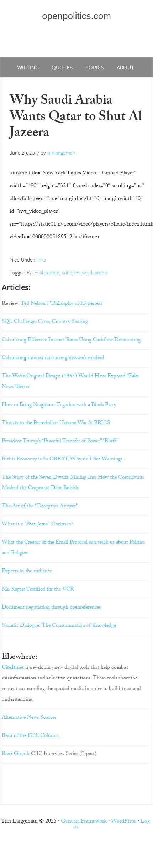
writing (28, 67)
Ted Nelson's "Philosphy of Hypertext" (63, 304)
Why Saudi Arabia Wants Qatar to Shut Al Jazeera (76, 118)
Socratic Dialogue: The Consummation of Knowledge (59, 626)
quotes (62, 67)
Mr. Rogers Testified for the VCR (38, 590)
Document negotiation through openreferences (51, 608)
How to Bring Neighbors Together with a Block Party (59, 405)
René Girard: (16, 754)
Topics (95, 67)
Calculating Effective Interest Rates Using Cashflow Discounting (71, 340)
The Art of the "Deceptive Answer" (40, 507)
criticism (71, 272)
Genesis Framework (84, 822)
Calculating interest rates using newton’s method (53, 358)
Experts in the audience (27, 572)
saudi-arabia (95, 272)
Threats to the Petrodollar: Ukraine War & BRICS (56, 424)
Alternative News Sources (29, 718)
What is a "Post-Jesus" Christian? (38, 525)
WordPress (124, 822)
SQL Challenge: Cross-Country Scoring (45, 322)
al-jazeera (49, 272)
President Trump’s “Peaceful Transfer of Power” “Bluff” (60, 442)
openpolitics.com (76, 16)
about (125, 67)
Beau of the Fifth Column (30, 736)
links (41, 259)
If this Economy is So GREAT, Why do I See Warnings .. (64, 460)
